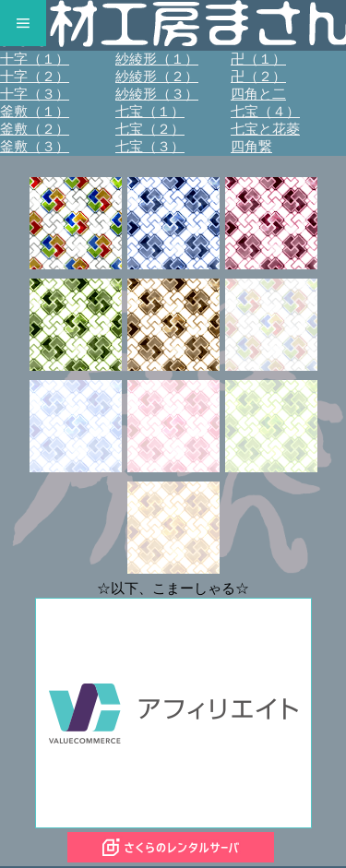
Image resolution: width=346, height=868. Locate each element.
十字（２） (35, 77)
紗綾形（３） (157, 94)
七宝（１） (150, 112)
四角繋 (251, 147)
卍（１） (258, 59)
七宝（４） (265, 112)
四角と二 (258, 94)
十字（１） (35, 59)
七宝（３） (150, 147)
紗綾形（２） (157, 77)
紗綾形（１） (157, 59)
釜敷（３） (35, 147)
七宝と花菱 (265, 129)
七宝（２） (150, 129)
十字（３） (35, 94)
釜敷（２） (35, 129)
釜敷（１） (35, 112)
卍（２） (258, 77)
